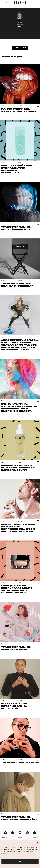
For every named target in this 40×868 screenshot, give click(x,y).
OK (20, 862)
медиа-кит (35, 838)
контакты (5, 838)
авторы (20, 838)
